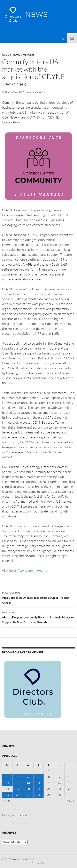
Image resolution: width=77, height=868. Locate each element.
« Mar (7, 801)
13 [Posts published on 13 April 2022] (28, 783)
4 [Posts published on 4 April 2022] (7, 777)
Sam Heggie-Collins (32, 92)
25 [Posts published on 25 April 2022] (7, 795)
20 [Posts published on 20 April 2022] (28, 789)
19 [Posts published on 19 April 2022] (18, 789)
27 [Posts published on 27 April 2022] (28, 795)
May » (70, 801)
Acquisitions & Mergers (18, 55)
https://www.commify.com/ (28, 571)
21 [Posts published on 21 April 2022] (38, 789)
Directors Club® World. (23, 859)
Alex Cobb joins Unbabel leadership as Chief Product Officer (38, 597)
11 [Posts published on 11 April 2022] (7, 783)
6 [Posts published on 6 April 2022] (28, 777)
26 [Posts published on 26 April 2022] (18, 795)
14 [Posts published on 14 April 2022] (38, 783)
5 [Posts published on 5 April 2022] (18, 777)
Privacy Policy (39, 863)
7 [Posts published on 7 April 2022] (38, 777)
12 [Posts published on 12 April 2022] (18, 783)
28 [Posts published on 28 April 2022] (38, 795)
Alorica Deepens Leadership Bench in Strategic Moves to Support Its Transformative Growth (38, 617)
